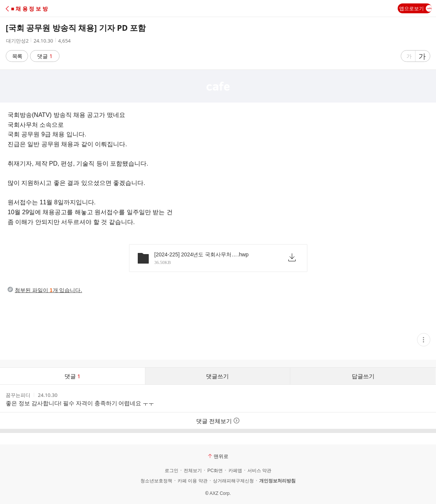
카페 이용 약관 (193, 481)
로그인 (172, 471)
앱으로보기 (416, 8)
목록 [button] (17, 56)
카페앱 (235, 471)
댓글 (45, 56)
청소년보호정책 (156, 481)
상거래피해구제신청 (233, 481)
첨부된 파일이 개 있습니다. (48, 290)
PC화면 (215, 471)
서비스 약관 (259, 471)
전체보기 (193, 471)
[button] (39, 9)
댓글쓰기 (217, 376)
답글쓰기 (363, 376)
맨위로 (218, 456)
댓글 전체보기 (218, 421)
